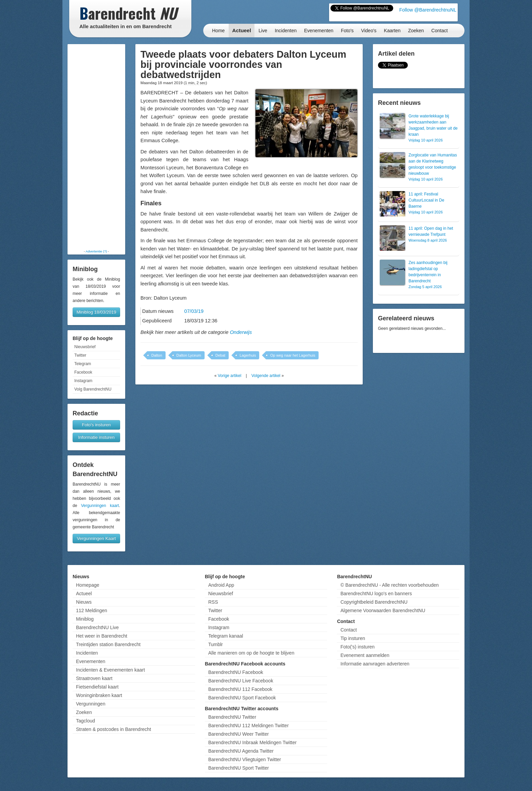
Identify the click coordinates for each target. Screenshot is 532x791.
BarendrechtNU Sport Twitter (239, 768)
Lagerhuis (248, 355)
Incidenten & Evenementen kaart (110, 670)
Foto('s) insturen (357, 647)
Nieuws (84, 602)
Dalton (157, 355)
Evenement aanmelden (365, 655)
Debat (220, 355)
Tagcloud (85, 721)
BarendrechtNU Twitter (232, 717)
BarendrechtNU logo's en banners (376, 594)
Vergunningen (91, 704)
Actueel (242, 30)
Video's (369, 31)
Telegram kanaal (226, 636)
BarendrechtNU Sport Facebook (242, 698)
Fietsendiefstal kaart (97, 687)
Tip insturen (353, 638)
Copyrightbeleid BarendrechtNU (374, 602)
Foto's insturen (97, 425)
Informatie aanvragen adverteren (375, 664)
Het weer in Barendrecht (102, 636)
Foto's (347, 31)
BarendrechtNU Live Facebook (241, 681)
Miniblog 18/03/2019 (96, 312)
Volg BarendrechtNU (93, 389)
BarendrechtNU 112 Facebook (240, 689)
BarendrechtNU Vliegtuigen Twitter (245, 759)
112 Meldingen (92, 610)
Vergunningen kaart (100, 506)
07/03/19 (194, 311)
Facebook (83, 372)
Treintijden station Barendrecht (108, 644)
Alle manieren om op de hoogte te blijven (251, 653)
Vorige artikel (230, 376)
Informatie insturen (96, 437)
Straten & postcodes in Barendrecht (113, 729)
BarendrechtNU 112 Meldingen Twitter (249, 726)
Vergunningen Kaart (97, 538)
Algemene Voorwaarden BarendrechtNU (383, 610)
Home (218, 31)
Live (263, 31)
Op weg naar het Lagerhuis (293, 355)
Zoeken (416, 31)
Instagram (83, 381)
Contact (439, 31)
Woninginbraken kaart (99, 695)
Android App (221, 585)
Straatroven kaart (94, 678)
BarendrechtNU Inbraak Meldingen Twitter (252, 742)
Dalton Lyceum (189, 355)
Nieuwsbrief (85, 347)
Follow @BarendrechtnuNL (428, 10)
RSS (213, 602)
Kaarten (392, 31)
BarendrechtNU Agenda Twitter (241, 751)
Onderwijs (241, 332)
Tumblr (216, 644)
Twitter (80, 355)
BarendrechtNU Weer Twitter (239, 734)
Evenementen (319, 31)
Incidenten (286, 31)
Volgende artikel (266, 376)
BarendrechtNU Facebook (236, 672)
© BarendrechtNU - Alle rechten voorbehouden (389, 585)
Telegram (83, 364)
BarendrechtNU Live (97, 627)
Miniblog (85, 619)
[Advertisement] (96, 147)
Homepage (88, 585)
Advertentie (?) (96, 251)
